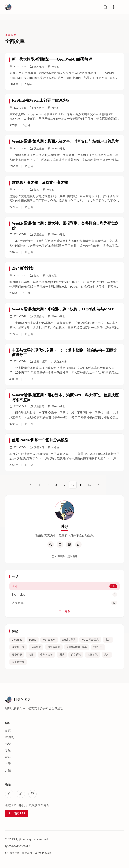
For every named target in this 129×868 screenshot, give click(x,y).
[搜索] (105, 7)
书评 (108, 640)
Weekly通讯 (69, 640)
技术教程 (37, 67)
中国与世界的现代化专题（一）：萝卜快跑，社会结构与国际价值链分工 (64, 353)
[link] (64, 72)
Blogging (17, 640)
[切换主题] (114, 7)
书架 (8, 744)
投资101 (98, 647)
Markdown (49, 640)
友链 (8, 757)
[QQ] (60, 544)
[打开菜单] (122, 7)
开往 (8, 770)
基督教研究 (54, 647)
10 (73, 485)
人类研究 (36, 647)
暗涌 (31, 655)
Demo (33, 640)
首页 (8, 730)
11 (81, 485)
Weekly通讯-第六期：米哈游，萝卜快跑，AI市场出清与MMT (63, 309)
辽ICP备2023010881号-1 (19, 846)
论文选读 (76, 655)
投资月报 (17, 655)
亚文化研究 (18, 647)
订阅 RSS (17, 813)
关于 (8, 764)
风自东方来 (18, 662)
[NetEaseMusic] (69, 544)
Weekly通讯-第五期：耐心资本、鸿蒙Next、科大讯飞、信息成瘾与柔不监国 (65, 397)
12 (89, 485)
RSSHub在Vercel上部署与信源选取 (41, 100)
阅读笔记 (93, 655)
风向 (107, 655)
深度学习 (37, 447)
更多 (64, 611)
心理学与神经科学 (77, 647)
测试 (62, 655)
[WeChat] (51, 544)
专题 (8, 750)
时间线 (9, 737)
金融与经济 (38, 361)
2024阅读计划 (23, 268)
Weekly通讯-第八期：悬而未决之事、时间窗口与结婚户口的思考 (65, 141)
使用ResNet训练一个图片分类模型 (40, 440)
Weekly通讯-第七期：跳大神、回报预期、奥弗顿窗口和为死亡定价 (65, 226)
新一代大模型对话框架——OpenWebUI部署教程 (52, 59)
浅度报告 (37, 149)
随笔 (35, 190)
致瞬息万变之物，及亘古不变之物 (40, 182)
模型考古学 (46, 655)
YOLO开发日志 (90, 640)
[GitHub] (78, 544)
